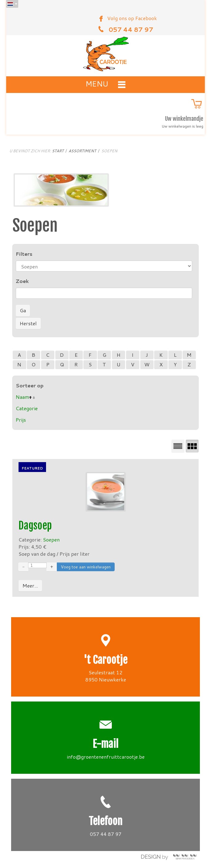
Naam (22, 397)
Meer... (30, 586)
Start (58, 151)
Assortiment (82, 151)
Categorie (27, 408)
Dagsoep (35, 526)
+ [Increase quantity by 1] (52, 567)
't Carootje (105, 660)
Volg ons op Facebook (132, 18)
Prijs (21, 420)
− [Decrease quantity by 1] (23, 567)
